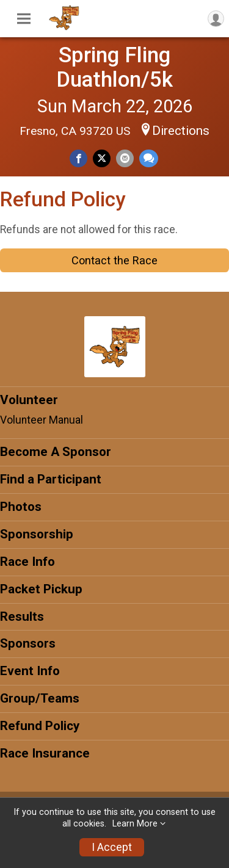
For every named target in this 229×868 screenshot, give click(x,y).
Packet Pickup (41, 589)
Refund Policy (40, 726)
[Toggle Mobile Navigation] (24, 19)
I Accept (112, 847)
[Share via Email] (125, 158)
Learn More (135, 824)
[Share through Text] (149, 158)
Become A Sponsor (56, 452)
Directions (181, 131)
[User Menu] (216, 19)
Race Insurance (45, 753)
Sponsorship (37, 534)
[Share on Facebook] (78, 158)
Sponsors (28, 643)
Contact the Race (114, 260)
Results (22, 617)
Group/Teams (40, 698)
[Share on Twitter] (102, 158)
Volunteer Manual (42, 420)
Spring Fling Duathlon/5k (114, 67)
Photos (21, 507)
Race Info (27, 562)
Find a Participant (51, 479)
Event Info (30, 671)
